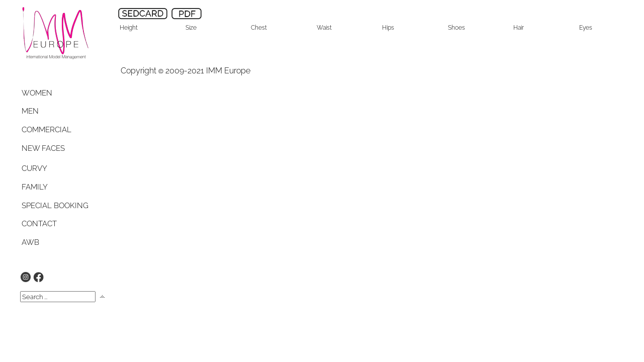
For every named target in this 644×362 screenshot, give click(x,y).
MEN (30, 111)
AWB (30, 242)
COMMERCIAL (47, 130)
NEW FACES (43, 148)
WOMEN (37, 93)
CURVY (34, 168)
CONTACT (39, 224)
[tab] (47, 93)
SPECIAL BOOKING (55, 206)
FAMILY (35, 187)
